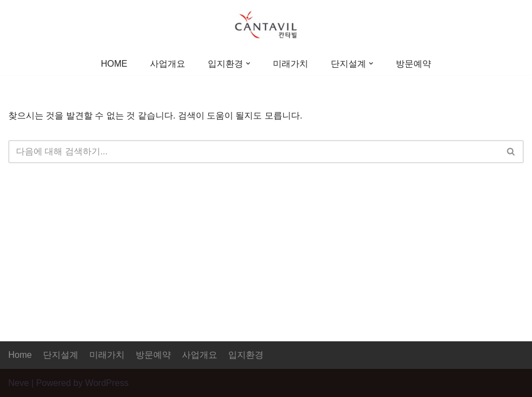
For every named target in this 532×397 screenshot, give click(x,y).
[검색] (254, 152)
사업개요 (168, 64)
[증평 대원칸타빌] (266, 26)
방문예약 (413, 64)
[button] (248, 63)
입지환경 (246, 355)
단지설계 (61, 355)
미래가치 (291, 64)
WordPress (107, 383)
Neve (18, 383)
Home (20, 355)
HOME (114, 64)
